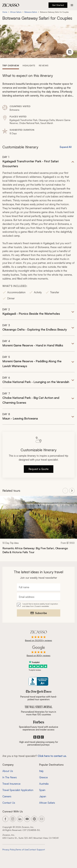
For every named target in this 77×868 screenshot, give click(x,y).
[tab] (11, 65)
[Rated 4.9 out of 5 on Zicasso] (38, 636)
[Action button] (72, 5)
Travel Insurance (11, 784)
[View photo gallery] (70, 52)
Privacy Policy (9, 850)
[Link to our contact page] (42, 819)
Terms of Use (22, 850)
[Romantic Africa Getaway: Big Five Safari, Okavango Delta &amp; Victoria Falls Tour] (38, 550)
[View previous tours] (65, 491)
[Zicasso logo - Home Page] (11, 5)
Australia (44, 784)
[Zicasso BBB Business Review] (38, 681)
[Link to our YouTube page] (27, 819)
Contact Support (36, 850)
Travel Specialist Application (18, 790)
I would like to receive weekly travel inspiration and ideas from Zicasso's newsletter (40, 605)
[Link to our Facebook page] (5, 819)
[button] (38, 230)
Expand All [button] (66, 147)
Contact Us (9, 803)
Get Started (58, 5)
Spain (42, 790)
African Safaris (16, 12)
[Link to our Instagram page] (13, 819)
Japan (43, 796)
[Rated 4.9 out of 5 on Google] (38, 651)
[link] (38, 527)
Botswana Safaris (31, 12)
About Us (8, 771)
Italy (41, 771)
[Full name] (39, 587)
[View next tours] (72, 491)
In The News (10, 777)
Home (5, 12)
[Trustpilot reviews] (39, 666)
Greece (43, 777)
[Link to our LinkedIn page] (20, 819)
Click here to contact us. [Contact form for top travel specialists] (52, 756)
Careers (7, 796)
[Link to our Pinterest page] (34, 819)
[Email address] (39, 597)
